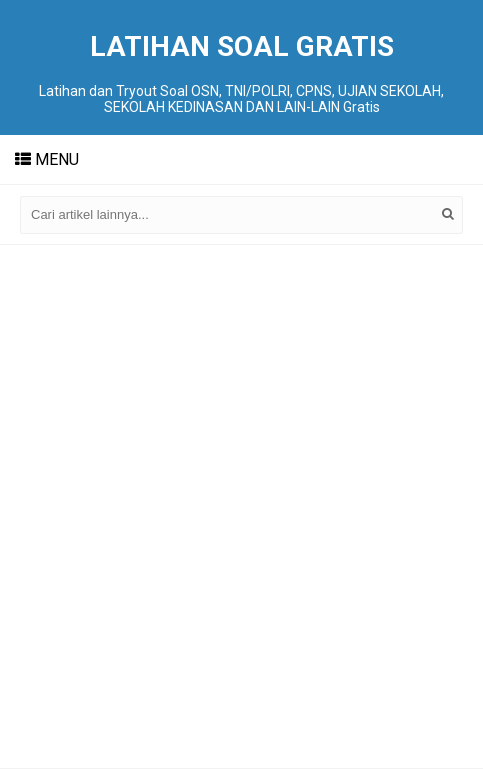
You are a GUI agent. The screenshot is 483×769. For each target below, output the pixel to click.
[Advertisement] (241, 506)
